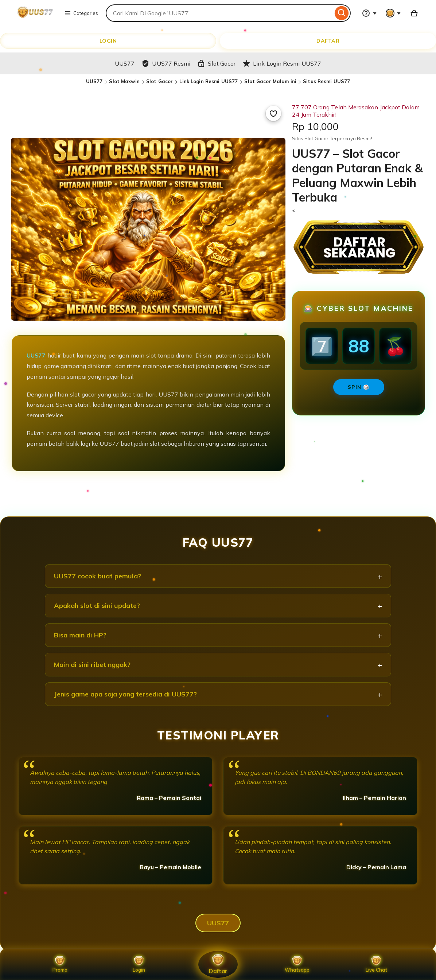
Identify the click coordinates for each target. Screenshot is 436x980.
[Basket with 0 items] (414, 13)
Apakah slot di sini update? (97, 606)
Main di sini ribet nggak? (92, 665)
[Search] (342, 13)
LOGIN (108, 41)
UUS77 (94, 81)
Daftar (218, 964)
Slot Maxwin (124, 81)
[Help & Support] (369, 13)
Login (139, 964)
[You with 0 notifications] (393, 13)
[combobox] (219, 13)
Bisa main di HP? (80, 635)
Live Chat (376, 964)
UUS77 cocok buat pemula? (98, 576)
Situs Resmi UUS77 (326, 81)
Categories (81, 13)
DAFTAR (328, 41)
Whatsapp (297, 964)
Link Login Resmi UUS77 (209, 81)
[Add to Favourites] (273, 113)
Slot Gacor (159, 81)
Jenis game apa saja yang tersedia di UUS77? (125, 694)
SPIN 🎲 (359, 387)
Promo (60, 964)
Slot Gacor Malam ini (270, 81)
